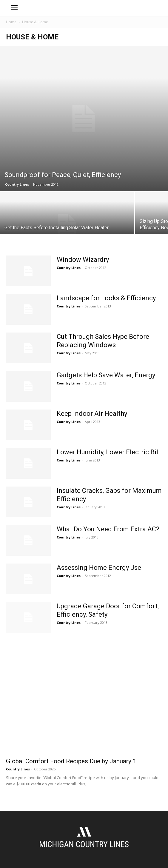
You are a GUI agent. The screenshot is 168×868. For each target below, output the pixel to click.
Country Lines (17, 184)
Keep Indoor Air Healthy (92, 414)
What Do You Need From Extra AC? (108, 529)
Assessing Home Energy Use (99, 568)
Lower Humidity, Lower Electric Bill (108, 452)
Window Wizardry (83, 260)
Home (11, 22)
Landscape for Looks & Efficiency (106, 298)
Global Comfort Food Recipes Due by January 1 (71, 761)
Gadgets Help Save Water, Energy (106, 375)
